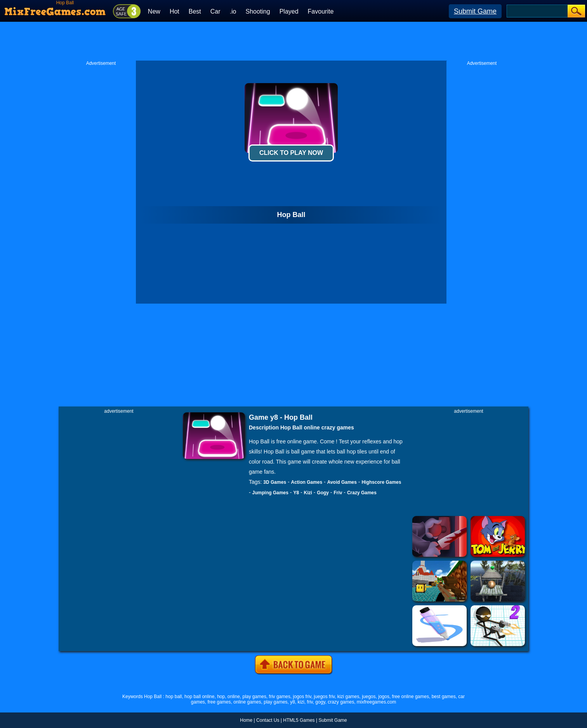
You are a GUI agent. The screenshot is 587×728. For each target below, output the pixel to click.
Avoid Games (342, 482)
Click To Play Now (291, 153)
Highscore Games (381, 482)
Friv (338, 493)
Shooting (258, 11)
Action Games (307, 482)
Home (246, 720)
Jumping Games (270, 493)
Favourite (321, 11)
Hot (175, 11)
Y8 (296, 493)
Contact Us (268, 720)
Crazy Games (362, 493)
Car (215, 11)
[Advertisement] (293, 41)
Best (195, 11)
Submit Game (475, 11)
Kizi (308, 493)
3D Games (275, 482)
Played (289, 11)
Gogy (323, 493)
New (154, 11)
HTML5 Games (299, 720)
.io (233, 11)
